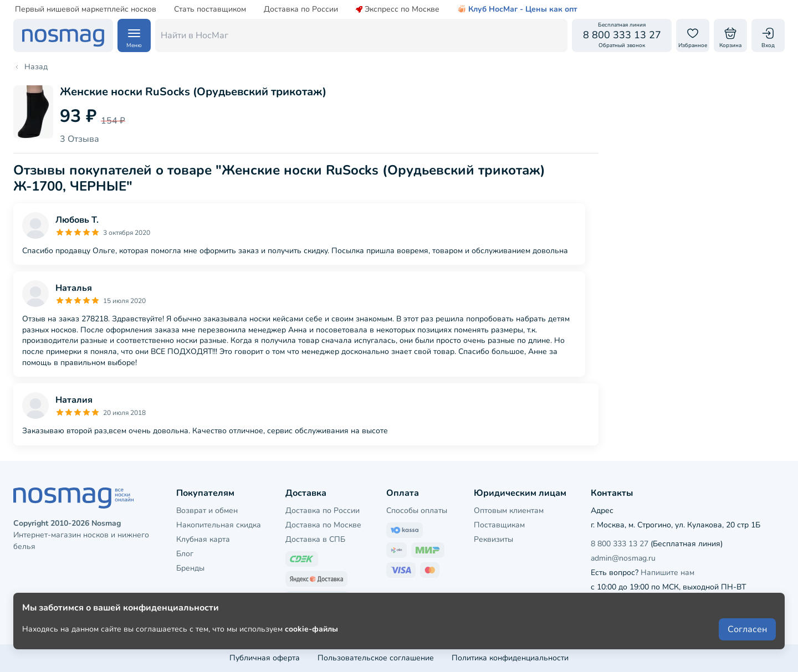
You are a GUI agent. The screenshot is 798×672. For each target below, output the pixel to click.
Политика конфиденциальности (510, 658)
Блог (185, 554)
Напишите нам (667, 573)
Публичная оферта (265, 658)
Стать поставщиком (210, 9)
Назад (30, 67)
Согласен (747, 634)
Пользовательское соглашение (376, 658)
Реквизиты (493, 539)
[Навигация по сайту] (134, 35)
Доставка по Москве (323, 525)
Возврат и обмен (207, 511)
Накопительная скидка (219, 525)
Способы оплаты (417, 511)
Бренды (190, 568)
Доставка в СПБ (315, 539)
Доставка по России (301, 9)
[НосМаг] (63, 35)
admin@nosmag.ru (623, 558)
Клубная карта (203, 539)
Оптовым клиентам (509, 511)
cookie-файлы (311, 634)
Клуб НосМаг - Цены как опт (517, 9)
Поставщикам (499, 525)
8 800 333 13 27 (620, 544)
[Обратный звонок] (622, 35)
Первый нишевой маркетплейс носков (86, 9)
